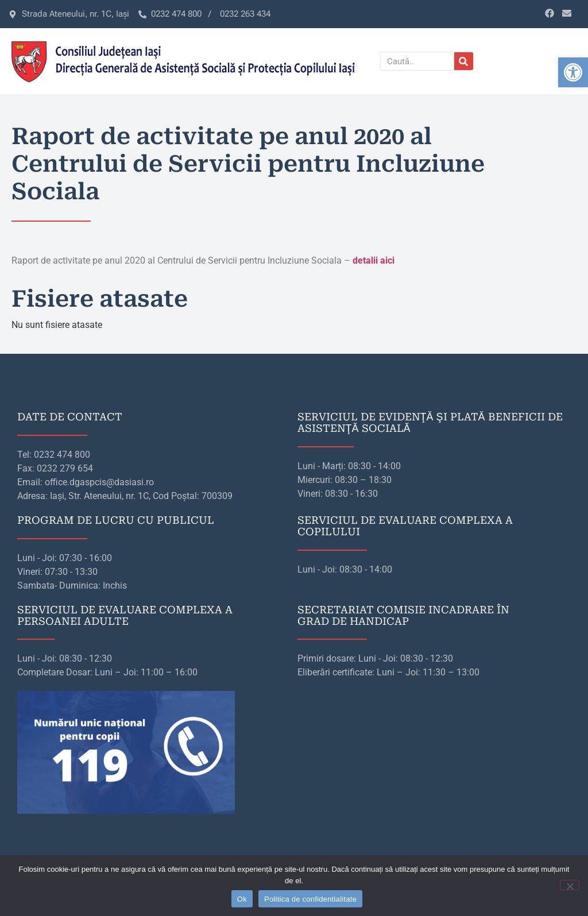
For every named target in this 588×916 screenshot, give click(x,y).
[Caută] (464, 61)
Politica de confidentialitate (310, 899)
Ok (242, 899)
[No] (570, 885)
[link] (573, 72)
